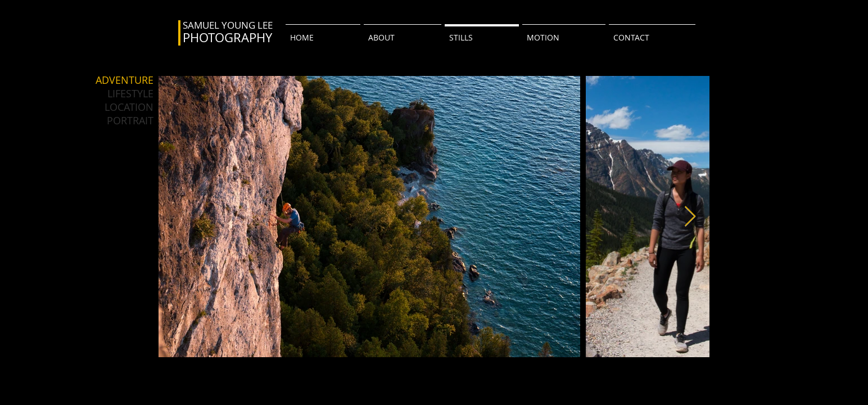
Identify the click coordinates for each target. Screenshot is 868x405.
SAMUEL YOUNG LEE (228, 25)
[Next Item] (690, 217)
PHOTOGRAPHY (227, 37)
